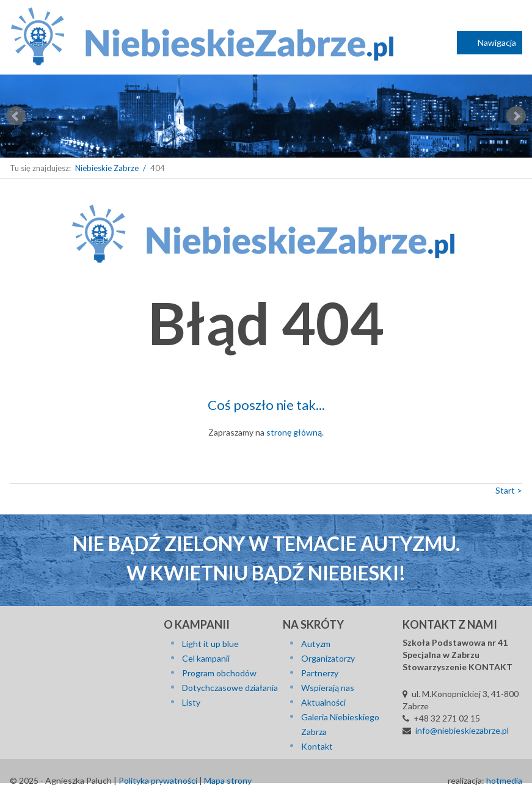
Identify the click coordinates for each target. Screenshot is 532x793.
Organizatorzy (328, 658)
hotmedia (504, 780)
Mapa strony (228, 780)
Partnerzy (320, 673)
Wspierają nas (328, 688)
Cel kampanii (206, 658)
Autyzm (316, 644)
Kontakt (317, 746)
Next (516, 116)
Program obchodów (219, 673)
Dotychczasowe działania (230, 688)
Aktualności (323, 702)
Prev (16, 116)
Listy (191, 702)
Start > (509, 490)
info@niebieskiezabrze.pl (462, 730)
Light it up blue (210, 644)
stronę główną (294, 432)
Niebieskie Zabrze (107, 168)
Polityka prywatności (158, 780)
